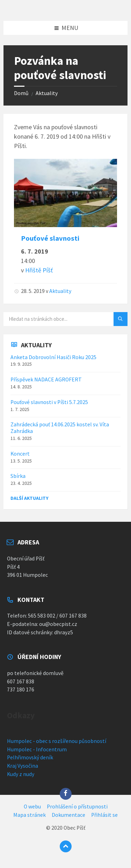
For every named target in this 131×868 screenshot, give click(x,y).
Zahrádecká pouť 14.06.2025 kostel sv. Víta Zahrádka (60, 428)
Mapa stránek (30, 815)
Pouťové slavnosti (50, 238)
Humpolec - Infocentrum (37, 749)
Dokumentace (68, 815)
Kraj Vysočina (23, 766)
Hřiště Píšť (39, 270)
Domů (21, 93)
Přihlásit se (104, 815)
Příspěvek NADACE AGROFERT (46, 379)
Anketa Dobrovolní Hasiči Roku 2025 (53, 357)
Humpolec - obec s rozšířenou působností (57, 741)
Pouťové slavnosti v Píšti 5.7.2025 (49, 402)
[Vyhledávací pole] (65, 319)
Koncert (20, 454)
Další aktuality (30, 498)
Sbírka (18, 476)
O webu (32, 807)
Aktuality (47, 93)
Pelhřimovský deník (30, 757)
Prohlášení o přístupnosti (77, 807)
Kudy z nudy (21, 774)
